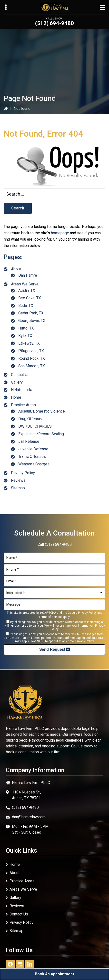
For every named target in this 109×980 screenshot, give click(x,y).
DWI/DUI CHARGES (35, 426)
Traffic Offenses (32, 457)
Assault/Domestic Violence (42, 411)
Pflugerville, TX (31, 351)
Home (16, 397)
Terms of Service (50, 617)
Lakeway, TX (29, 343)
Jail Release (29, 442)
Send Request (54, 649)
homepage (60, 233)
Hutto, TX (26, 328)
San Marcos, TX (32, 366)
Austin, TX (27, 291)
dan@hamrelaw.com (29, 817)
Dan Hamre (28, 275)
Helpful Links (22, 390)
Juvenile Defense (33, 449)
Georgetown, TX (32, 321)
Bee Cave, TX (30, 298)
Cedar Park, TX (31, 313)
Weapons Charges (34, 464)
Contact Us (20, 375)
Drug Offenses (31, 419)
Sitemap (18, 488)
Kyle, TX (25, 336)
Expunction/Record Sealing (41, 434)
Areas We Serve (25, 284)
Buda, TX (26, 306)
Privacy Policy (23, 473)
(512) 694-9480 (54, 23)
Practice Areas (23, 405)
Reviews (18, 481)
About (16, 269)
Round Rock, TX (32, 358)
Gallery (17, 382)
